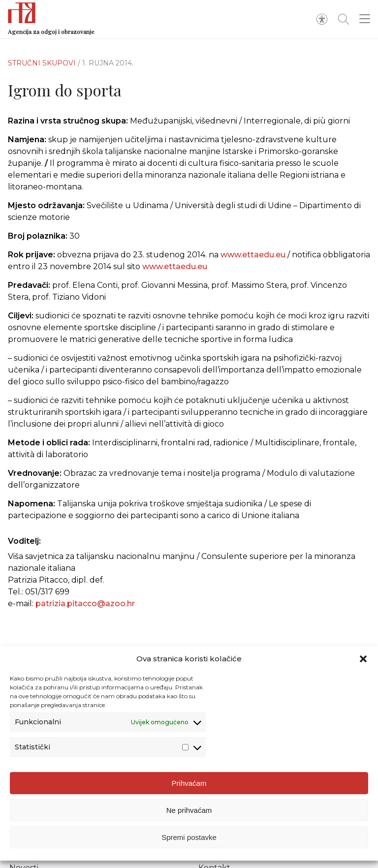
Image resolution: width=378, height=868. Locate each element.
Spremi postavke (189, 837)
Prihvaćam (189, 783)
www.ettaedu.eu (253, 255)
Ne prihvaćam (189, 810)
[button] (363, 659)
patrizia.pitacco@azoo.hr (85, 604)
